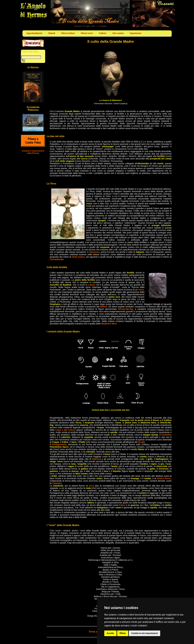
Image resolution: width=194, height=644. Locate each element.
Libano (92, 285)
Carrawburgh (57, 259)
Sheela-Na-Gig (125, 309)
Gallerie (102, 33)
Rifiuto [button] (123, 633)
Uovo (141, 290)
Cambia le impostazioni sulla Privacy (33, 152)
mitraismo (94, 252)
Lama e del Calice (65, 430)
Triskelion (166, 435)
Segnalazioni (135, 33)
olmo (123, 505)
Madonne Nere (109, 324)
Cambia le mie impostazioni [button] (144, 633)
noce (91, 486)
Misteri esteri (87, 33)
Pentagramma (59, 444)
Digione (96, 459)
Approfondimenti (34, 33)
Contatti (154, 13)
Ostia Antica (78, 257)
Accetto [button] (110, 633)
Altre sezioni (118, 33)
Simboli (52, 33)
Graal (141, 442)
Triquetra (57, 483)
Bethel (104, 307)
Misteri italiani (68, 33)
